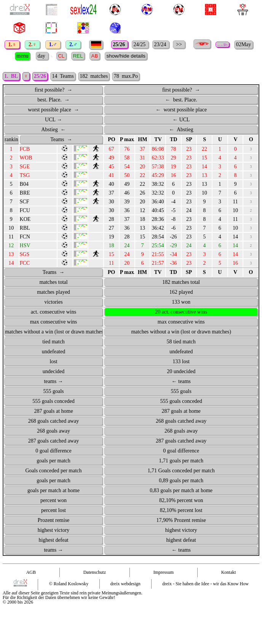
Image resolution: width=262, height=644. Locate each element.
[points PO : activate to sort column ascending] (111, 140)
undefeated (54, 352)
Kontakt (229, 572)
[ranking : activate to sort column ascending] (11, 140)
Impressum (164, 572)
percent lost (54, 510)
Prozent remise (54, 520)
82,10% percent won (181, 500)
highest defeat (53, 540)
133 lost (181, 361)
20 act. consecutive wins (181, 312)
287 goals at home (53, 411)
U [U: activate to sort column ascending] (220, 139)
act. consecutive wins (54, 312)
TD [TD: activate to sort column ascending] (173, 139)
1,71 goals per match (181, 461)
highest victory (54, 530)
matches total (53, 282)
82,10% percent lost (181, 510)
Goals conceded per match (53, 471)
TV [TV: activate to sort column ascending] (158, 139)
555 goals (53, 391)
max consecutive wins (54, 322)
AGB (31, 572)
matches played (54, 292)
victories (53, 302)
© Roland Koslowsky (69, 584)
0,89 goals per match (181, 481)
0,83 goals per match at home (181, 490)
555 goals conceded (53, 401)
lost (53, 361)
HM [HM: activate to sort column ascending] (142, 139)
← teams (181, 381)
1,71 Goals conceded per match (181, 471)
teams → (53, 381)
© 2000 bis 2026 (18, 602)
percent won (54, 500)
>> (179, 44)
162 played (181, 292)
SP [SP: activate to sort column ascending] (189, 139)
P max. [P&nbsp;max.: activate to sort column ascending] (127, 139)
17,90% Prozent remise (181, 520)
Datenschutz (95, 572)
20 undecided (181, 371)
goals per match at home (54, 490)
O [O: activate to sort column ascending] (251, 139)
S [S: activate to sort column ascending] (204, 139)
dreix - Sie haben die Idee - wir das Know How (205, 584)
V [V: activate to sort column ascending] (235, 139)
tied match (54, 342)
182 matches (94, 76)
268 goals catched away (54, 421)
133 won (181, 302)
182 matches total (181, 282)
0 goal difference (54, 451)
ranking (12, 139)
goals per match (54, 461)
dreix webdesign (125, 584)
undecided (54, 371)
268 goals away (54, 431)
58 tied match (181, 342)
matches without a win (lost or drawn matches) (54, 332)
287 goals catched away (54, 441)
